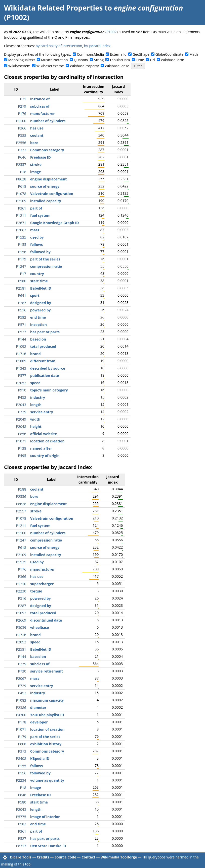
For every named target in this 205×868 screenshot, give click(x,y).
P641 (22, 295)
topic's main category (49, 390)
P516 (22, 310)
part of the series (45, 259)
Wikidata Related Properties (53, 8)
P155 (22, 245)
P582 (22, 317)
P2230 (21, 591)
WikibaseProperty (84, 66)
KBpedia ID (40, 758)
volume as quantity (47, 780)
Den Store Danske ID (48, 846)
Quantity (81, 60)
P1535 (21, 237)
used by (37, 237)
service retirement (47, 671)
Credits (43, 857)
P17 (23, 274)
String (99, 60)
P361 (22, 208)
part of (36, 208)
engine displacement (48, 179)
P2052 (21, 383)
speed (35, 383)
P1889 (21, 361)
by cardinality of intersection (59, 46)
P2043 (21, 405)
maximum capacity (47, 700)
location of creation (47, 441)
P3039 (21, 627)
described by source (48, 368)
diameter (38, 708)
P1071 (21, 441)
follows (36, 245)
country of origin (45, 456)
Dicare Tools (21, 857)
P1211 (21, 215)
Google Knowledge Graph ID (55, 223)
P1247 (21, 266)
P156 (22, 252)
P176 (22, 114)
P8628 (21, 179)
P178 (22, 722)
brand (35, 354)
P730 (22, 671)
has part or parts (45, 332)
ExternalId (118, 54)
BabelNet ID (41, 288)
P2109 (21, 201)
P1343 (21, 368)
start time (39, 281)
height (36, 426)
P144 (22, 339)
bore (34, 143)
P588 (22, 135)
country (37, 274)
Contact (88, 857)
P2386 (21, 708)
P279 (22, 106)
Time (140, 60)
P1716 (21, 354)
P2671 (21, 223)
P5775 (21, 817)
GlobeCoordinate (169, 54)
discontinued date (46, 620)
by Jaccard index (97, 46)
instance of (40, 99)
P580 (22, 281)
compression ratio (46, 266)
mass (35, 230)
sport (35, 295)
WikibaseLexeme (50, 66)
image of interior (45, 817)
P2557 (21, 164)
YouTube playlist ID (47, 715)
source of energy (45, 186)
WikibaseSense (117, 66)
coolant (37, 135)
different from (43, 361)
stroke (36, 164)
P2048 (21, 426)
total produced (43, 346)
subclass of (40, 106)
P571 (22, 325)
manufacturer (43, 114)
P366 (22, 128)
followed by (40, 252)
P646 (22, 157)
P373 (22, 150)
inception (38, 325)
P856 (22, 434)
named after (41, 448)
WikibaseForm (173, 60)
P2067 (21, 230)
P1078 (21, 194)
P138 (22, 448)
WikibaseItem (19, 66)
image (36, 172)
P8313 (21, 846)
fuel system (40, 215)
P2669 (21, 620)
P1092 (21, 346)
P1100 (21, 121)
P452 (22, 397)
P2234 (21, 780)
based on (38, 339)
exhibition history (46, 744)
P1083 (21, 700)
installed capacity (46, 201)
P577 (22, 376)
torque (36, 591)
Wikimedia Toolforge (119, 857)
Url (152, 60)
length (36, 405)
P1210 (21, 584)
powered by (40, 310)
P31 (23, 99)
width (35, 419)
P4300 (21, 715)
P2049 (21, 419)
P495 (22, 456)
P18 (23, 172)
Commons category (47, 150)
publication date (45, 376)
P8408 (21, 758)
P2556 (21, 143)
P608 (22, 744)
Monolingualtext (22, 60)
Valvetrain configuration (52, 194)
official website (44, 434)
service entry (42, 412)
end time (38, 317)
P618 (22, 186)
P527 (22, 332)
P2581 (21, 288)
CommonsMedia (90, 54)
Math (194, 54)
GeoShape (141, 54)
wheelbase (40, 627)
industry (38, 397)
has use (37, 128)
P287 (22, 303)
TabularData (120, 60)
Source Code (65, 857)
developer (39, 722)
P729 (22, 412)
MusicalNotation (54, 60)
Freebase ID (40, 157)
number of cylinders (48, 121)
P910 (22, 390)
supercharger (42, 584)
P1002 (111, 32)
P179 (22, 259)
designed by (41, 303)
